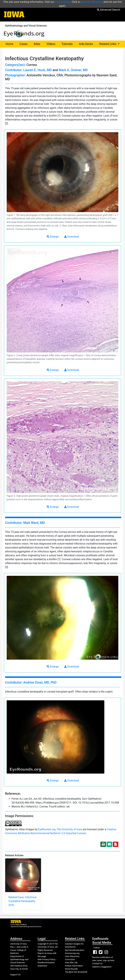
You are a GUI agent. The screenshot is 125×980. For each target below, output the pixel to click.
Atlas (37, 44)
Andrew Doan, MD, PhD (40, 682)
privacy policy (63, 2)
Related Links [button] (111, 44)
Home (9, 44)
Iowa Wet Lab (71, 963)
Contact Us (97, 963)
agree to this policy (92, 2)
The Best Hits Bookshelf (76, 972)
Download (72, 237)
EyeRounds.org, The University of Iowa (60, 829)
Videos (51, 44)
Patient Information (74, 966)
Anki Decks (86, 44)
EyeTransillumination (75, 950)
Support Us (15, 975)
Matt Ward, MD (34, 523)
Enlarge (53, 237)
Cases (24, 44)
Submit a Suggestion (102, 967)
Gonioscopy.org (72, 953)
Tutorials (67, 44)
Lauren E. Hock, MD (38, 70)
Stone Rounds (71, 969)
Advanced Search (109, 10)
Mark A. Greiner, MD (73, 70)
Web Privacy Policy (46, 959)
